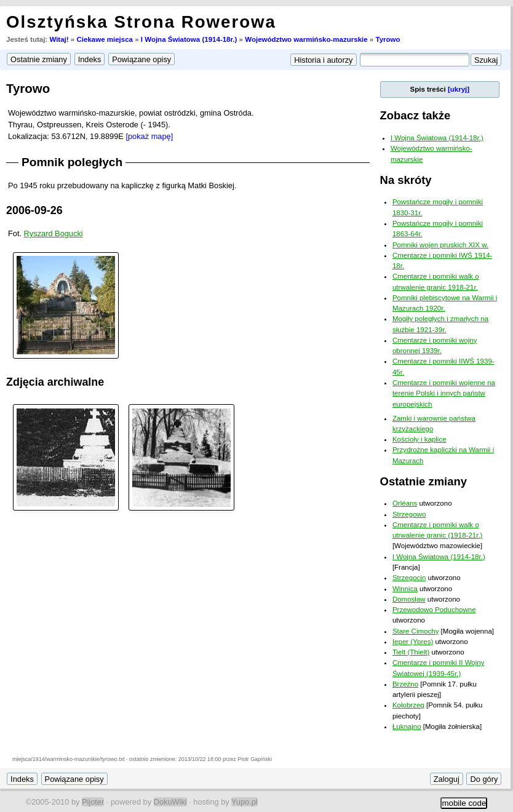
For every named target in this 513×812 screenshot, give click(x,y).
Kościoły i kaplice (420, 439)
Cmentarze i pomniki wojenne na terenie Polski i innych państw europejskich (444, 393)
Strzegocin (409, 578)
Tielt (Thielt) (411, 652)
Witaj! (59, 39)
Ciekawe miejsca (105, 39)
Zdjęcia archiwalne (55, 382)
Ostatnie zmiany (424, 481)
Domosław (409, 599)
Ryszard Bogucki (54, 233)
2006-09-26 (34, 210)
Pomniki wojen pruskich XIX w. (440, 245)
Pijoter (93, 802)
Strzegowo (409, 514)
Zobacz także (416, 115)
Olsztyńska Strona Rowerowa (141, 22)
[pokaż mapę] (149, 136)
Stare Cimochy (416, 631)
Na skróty (406, 180)
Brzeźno (405, 684)
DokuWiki (170, 802)
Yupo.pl (245, 802)
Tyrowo (388, 39)
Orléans (405, 503)
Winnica (405, 589)
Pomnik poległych (72, 162)
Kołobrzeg (408, 705)
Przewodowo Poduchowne (434, 610)
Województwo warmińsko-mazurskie (306, 39)
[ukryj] (459, 89)
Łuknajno (407, 726)
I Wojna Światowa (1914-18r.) (189, 39)
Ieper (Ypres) (413, 642)
